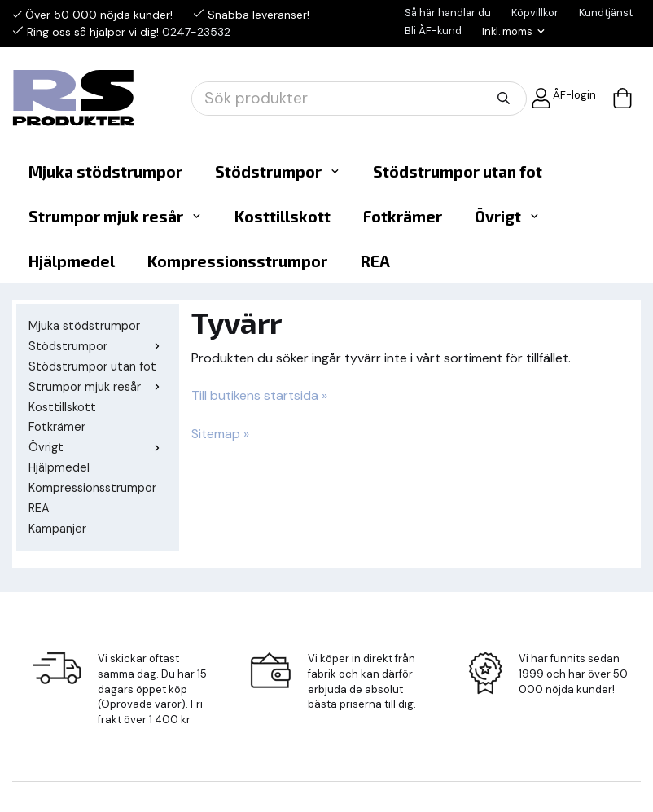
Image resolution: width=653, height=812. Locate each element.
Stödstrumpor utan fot (458, 171)
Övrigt (507, 216)
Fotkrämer (403, 216)
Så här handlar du (448, 13)
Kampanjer (57, 529)
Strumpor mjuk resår (115, 216)
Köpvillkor (535, 13)
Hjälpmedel (72, 261)
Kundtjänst (606, 13)
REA (375, 261)
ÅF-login (563, 98)
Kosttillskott (283, 216)
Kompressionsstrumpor (237, 261)
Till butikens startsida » (259, 395)
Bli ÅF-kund (433, 31)
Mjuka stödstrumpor (105, 171)
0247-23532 (196, 32)
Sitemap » (220, 434)
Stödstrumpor (278, 171)
